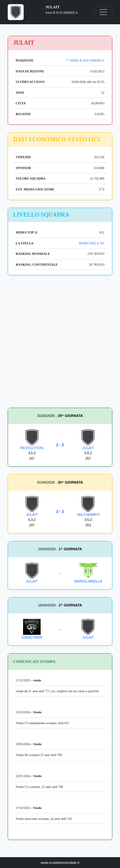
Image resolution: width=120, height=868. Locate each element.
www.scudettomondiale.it (60, 863)
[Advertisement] (60, 343)
